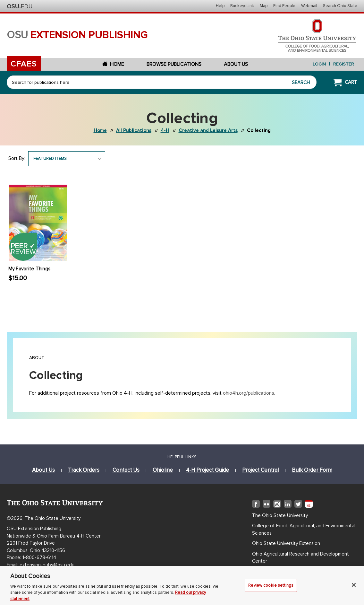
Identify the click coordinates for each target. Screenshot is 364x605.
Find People (284, 6)
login (319, 64)
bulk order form (312, 470)
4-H (165, 130)
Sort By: (17, 158)
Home (113, 64)
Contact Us (126, 470)
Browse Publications (174, 64)
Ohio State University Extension (286, 543)
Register (344, 64)
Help (220, 6)
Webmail (309, 6)
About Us (236, 64)
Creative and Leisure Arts (208, 130)
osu (77, 35)
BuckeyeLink (242, 6)
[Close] (354, 588)
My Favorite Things (30, 269)
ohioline (163, 470)
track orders (84, 470)
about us (43, 470)
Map (264, 6)
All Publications (134, 130)
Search (301, 83)
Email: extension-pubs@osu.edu (41, 565)
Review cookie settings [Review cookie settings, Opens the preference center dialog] (271, 588)
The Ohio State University (20, 6)
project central (260, 470)
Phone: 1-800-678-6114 (31, 557)
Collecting (259, 130)
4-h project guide (207, 470)
